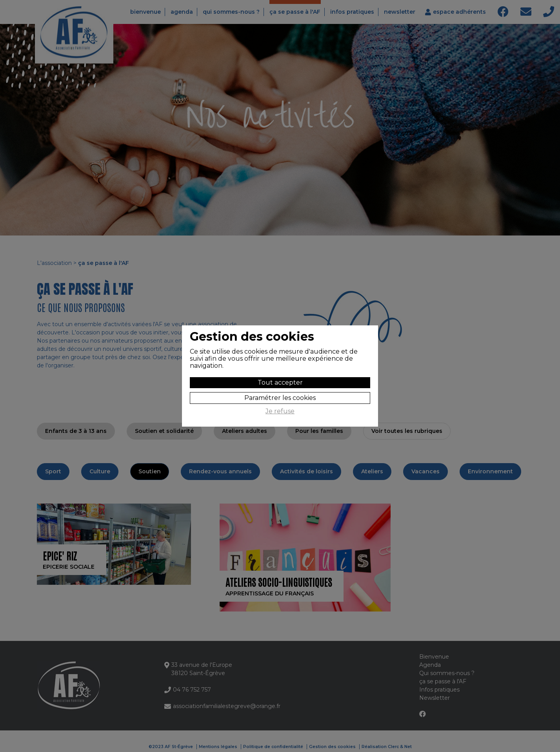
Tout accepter (280, 382)
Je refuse (280, 411)
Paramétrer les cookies (280, 398)
